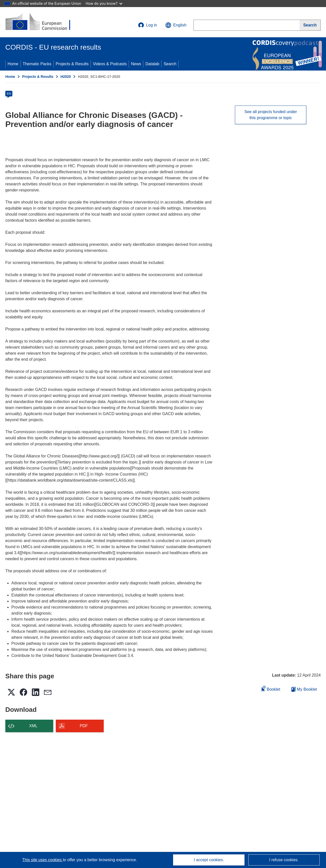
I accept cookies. (209, 860)
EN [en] (9, 94)
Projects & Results (72, 64)
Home (13, 64)
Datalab (152, 64)
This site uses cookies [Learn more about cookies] (43, 860)
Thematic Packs (37, 64)
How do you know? (104, 3)
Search (170, 64)
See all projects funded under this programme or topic (271, 115)
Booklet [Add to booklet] (271, 689)
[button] (176, 25)
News (136, 64)
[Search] (310, 25)
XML (33, 726)
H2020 (66, 77)
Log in (148, 25)
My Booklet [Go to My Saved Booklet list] (304, 689)
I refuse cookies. (284, 860)
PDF (84, 726)
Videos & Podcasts (110, 64)
